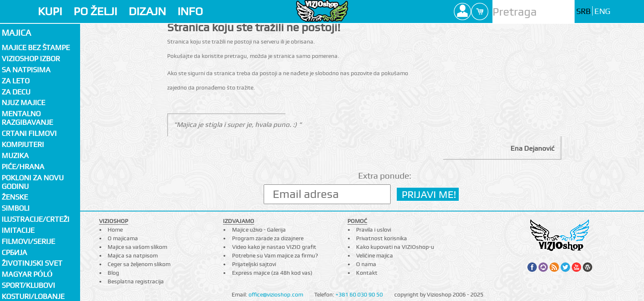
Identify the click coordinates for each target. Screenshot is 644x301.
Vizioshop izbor (31, 59)
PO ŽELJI (95, 11)
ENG (602, 11)
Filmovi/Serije (28, 241)
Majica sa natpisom (133, 255)
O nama (366, 264)
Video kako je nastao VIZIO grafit (274, 247)
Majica (16, 33)
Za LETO (16, 81)
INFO (190, 11)
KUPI (50, 11)
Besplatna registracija (136, 281)
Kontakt (367, 273)
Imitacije (18, 230)
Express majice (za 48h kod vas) (272, 273)
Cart (480, 11)
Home (115, 230)
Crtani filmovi (29, 133)
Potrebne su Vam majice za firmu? (275, 255)
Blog (113, 273)
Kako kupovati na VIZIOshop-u (395, 247)
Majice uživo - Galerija (259, 230)
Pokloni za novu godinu (33, 182)
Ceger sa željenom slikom (139, 264)
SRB (583, 11)
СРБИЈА (14, 252)
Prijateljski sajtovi (254, 264)
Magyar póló (27, 274)
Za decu (16, 92)
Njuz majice (23, 102)
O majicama (123, 238)
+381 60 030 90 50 (359, 294)
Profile (462, 11)
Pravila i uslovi (374, 230)
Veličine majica (375, 255)
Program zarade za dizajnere (268, 238)
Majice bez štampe (36, 47)
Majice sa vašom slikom (137, 247)
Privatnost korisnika (382, 238)
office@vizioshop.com (276, 294)
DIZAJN (147, 11)
